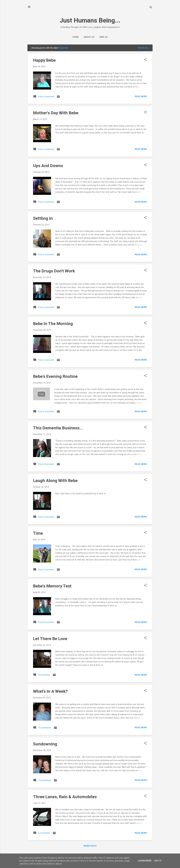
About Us (89, 37)
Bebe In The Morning (53, 324)
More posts (90, 846)
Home (76, 37)
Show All (143, 48)
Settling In (43, 218)
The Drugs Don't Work (54, 271)
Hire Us (103, 37)
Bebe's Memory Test (52, 586)
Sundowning (45, 744)
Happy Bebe (44, 60)
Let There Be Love (50, 639)
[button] (145, 60)
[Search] (151, 8)
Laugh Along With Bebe (55, 481)
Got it (158, 861)
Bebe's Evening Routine (55, 376)
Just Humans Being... (90, 20)
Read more (141, 96)
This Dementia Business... (58, 428)
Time (38, 533)
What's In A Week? (50, 691)
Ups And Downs (48, 166)
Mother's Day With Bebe (56, 113)
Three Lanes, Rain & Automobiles (65, 797)
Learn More (145, 861)
